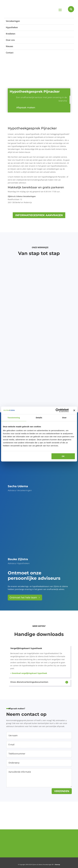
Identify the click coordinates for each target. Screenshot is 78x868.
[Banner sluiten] (74, 410)
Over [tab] (64, 418)
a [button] (60, 10)
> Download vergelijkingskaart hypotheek (29, 673)
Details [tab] (39, 418)
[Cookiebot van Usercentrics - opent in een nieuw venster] (57, 410)
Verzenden (62, 791)
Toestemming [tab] (14, 418)
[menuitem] (39, 21)
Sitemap (57, 864)
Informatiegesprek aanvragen (39, 215)
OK (63, 456)
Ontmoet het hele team (23, 597)
